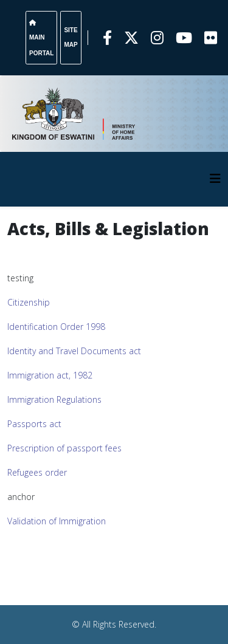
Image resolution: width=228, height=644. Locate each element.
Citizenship (29, 302)
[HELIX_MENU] (215, 178)
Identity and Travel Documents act (74, 351)
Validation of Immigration (57, 521)
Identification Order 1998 (56, 327)
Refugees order (37, 472)
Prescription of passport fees (64, 448)
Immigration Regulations (54, 399)
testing (20, 278)
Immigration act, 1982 (50, 375)
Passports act (34, 424)
